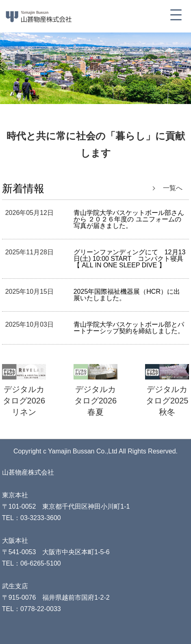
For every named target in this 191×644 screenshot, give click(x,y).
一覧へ (173, 188)
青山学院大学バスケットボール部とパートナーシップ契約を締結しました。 (129, 328)
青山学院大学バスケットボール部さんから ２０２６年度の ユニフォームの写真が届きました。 (129, 219)
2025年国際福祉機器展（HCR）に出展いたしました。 (127, 295)
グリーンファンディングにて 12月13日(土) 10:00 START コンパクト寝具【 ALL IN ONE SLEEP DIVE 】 (130, 259)
